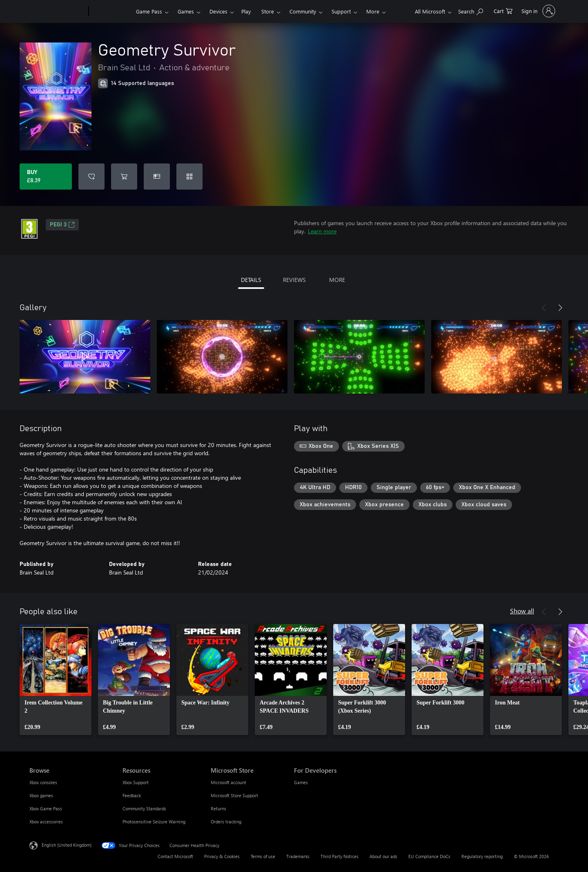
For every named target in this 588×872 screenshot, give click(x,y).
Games (186, 11)
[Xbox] (111, 11)
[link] (56, 680)
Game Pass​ (149, 11)
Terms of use (263, 856)
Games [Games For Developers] (301, 782)
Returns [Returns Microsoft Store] (218, 808)
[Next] (560, 308)
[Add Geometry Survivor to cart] (124, 177)
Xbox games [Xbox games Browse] (41, 795)
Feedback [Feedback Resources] (132, 795)
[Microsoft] (57, 11)
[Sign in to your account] (538, 11)
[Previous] (544, 308)
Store (268, 11)
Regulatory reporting (482, 856)
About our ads (383, 856)
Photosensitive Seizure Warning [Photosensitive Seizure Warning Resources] (154, 822)
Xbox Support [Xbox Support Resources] (136, 782)
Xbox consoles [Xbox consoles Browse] (43, 782)
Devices (218, 11)
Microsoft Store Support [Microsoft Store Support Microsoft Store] (234, 795)
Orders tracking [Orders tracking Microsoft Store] (226, 822)
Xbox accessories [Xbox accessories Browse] (46, 822)
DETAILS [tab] (251, 280)
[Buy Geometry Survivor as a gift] (157, 177)
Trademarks (298, 856)
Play (246, 11)
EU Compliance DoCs (429, 856)
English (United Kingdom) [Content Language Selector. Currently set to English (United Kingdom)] (67, 845)
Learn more (322, 231)
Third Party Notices (340, 856)
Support (341, 11)
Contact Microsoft (175, 856)
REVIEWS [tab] (294, 280)
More (373, 11)
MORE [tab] (337, 280)
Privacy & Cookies (222, 856)
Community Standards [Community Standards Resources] (144, 808)
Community (303, 11)
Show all (522, 611)
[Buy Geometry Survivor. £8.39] (46, 177)
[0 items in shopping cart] (503, 10)
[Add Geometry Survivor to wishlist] (91, 177)
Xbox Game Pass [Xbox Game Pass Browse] (46, 808)
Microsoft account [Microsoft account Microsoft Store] (228, 782)
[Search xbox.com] (471, 10)
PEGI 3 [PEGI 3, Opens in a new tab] (62, 225)
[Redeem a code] (189, 177)
